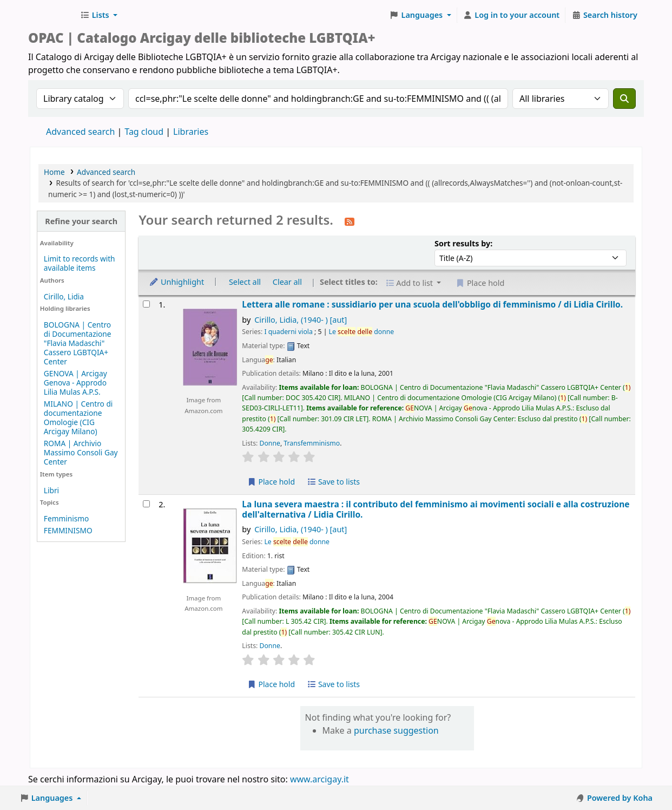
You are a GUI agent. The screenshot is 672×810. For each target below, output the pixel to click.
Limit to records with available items (80, 263)
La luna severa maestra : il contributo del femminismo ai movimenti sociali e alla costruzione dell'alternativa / (436, 510)
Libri (51, 490)
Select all (245, 282)
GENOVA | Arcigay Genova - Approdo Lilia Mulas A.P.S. (75, 383)
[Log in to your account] (512, 15)
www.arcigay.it (319, 779)
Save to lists (333, 482)
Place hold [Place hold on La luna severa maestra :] (271, 684)
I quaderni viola (288, 332)
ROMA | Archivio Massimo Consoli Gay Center (81, 452)
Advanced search (80, 132)
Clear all (287, 282)
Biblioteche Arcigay (52, 15)
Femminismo (66, 518)
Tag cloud (144, 132)
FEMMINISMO (68, 530)
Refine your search (81, 221)
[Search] (624, 99)
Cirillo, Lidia (64, 296)
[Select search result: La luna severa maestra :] (146, 504)
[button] (99, 15)
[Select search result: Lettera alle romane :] (146, 304)
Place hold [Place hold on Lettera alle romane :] (271, 482)
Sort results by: (463, 243)
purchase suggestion (396, 730)
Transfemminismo (312, 443)
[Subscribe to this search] (350, 221)
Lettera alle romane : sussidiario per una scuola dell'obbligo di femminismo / (432, 305)
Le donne (362, 332)
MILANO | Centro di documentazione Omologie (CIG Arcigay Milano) (78, 417)
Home (54, 172)
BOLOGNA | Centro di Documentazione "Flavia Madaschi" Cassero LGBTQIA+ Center (78, 343)
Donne (270, 443)
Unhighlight (176, 282)
